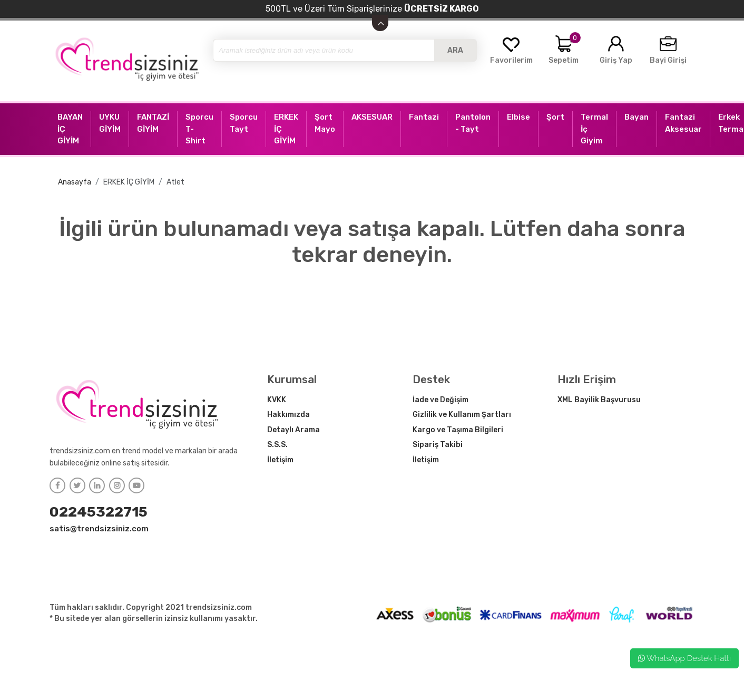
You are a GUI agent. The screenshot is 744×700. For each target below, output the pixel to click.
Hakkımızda (288, 415)
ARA (455, 50)
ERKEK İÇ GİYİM (129, 182)
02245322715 (99, 512)
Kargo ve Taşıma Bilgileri (458, 430)
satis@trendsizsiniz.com (99, 529)
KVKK (277, 400)
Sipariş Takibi (438, 445)
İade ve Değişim (440, 400)
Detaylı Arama (293, 430)
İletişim (280, 460)
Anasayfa (75, 182)
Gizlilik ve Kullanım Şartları (462, 415)
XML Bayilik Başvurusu (599, 400)
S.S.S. (277, 445)
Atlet (175, 182)
